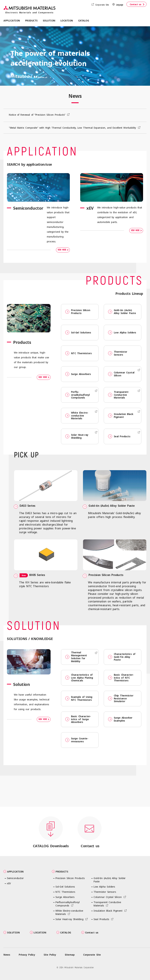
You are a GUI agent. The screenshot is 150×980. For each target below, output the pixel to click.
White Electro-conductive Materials (77, 416)
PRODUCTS (60, 872)
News (7, 955)
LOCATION (67, 21)
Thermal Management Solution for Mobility (76, 657)
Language (120, 5)
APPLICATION (14, 872)
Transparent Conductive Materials (118, 395)
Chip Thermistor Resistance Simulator (121, 698)
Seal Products (119, 436)
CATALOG (84, 21)
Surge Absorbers (78, 374)
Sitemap (70, 955)
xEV (9, 883)
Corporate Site (102, 5)
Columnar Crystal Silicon (121, 374)
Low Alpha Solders (122, 332)
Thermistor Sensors (118, 353)
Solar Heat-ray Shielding (77, 436)
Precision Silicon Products (78, 312)
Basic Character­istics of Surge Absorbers (78, 719)
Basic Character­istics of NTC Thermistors (121, 678)
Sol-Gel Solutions (78, 332)
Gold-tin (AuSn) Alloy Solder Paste (122, 312)
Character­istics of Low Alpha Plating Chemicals (79, 678)
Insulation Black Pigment (121, 415)
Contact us (136, 4)
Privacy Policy (27, 955)
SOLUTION (12, 932)
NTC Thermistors (79, 353)
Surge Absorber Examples (120, 719)
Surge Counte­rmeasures (77, 740)
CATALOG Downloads (51, 846)
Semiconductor (15, 878)
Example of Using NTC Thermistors (79, 698)
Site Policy (50, 955)
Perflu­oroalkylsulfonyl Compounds (78, 395)
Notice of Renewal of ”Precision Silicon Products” (38, 115)
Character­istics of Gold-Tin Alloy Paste (122, 657)
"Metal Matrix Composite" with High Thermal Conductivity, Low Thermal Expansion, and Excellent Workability (73, 128)
